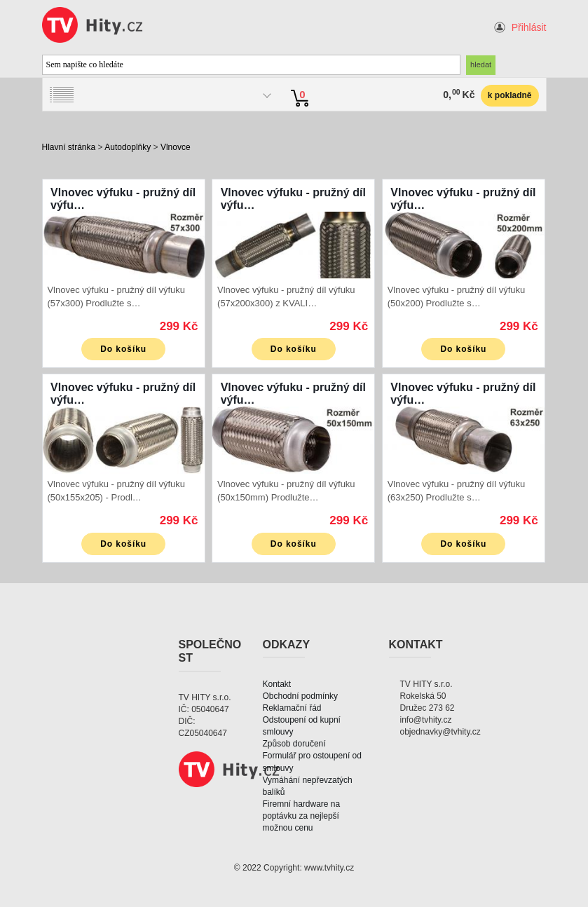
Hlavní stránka (69, 147)
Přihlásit (529, 27)
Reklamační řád (292, 708)
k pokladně (510, 95)
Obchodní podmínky (300, 696)
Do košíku (123, 349)
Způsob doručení (294, 744)
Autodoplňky (128, 147)
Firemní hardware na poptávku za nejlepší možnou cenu (302, 816)
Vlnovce (176, 147)
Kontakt (277, 684)
